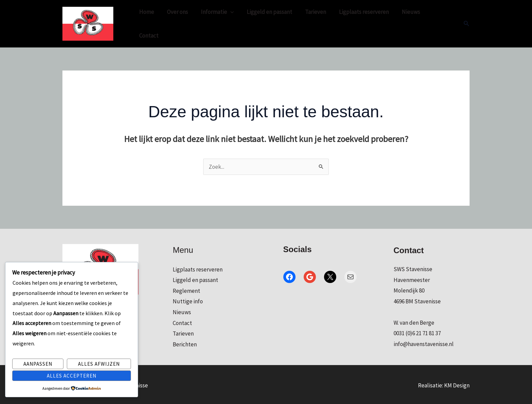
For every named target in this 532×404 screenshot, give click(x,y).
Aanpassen (38, 364)
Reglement (186, 289)
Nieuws (402, 23)
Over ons (175, 23)
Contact (432, 23)
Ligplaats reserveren (356, 23)
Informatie (214, 23)
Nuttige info (188, 299)
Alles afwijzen (99, 364)
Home (146, 23)
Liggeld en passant (265, 23)
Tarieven (309, 23)
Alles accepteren (72, 376)
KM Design (457, 383)
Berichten (185, 342)
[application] (227, 23)
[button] (467, 23)
